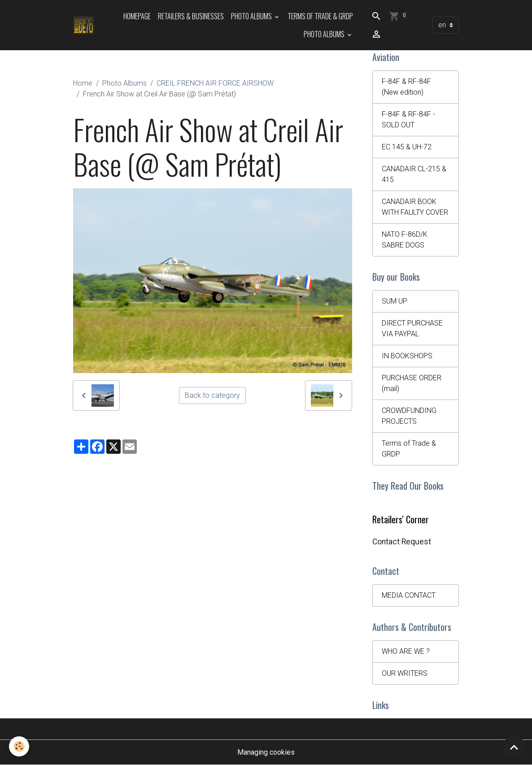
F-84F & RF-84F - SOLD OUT (408, 120)
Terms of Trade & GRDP (320, 16)
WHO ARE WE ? (406, 651)
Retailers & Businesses (191, 16)
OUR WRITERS (405, 673)
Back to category (212, 395)
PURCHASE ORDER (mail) (412, 383)
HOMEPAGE (137, 16)
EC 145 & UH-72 (407, 147)
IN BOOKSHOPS (407, 356)
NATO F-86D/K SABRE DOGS (405, 240)
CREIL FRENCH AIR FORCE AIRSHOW (215, 83)
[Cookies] (19, 746)
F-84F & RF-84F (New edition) (406, 87)
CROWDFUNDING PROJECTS (409, 416)
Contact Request (402, 542)
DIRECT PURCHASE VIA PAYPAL (412, 328)
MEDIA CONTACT (409, 595)
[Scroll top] (514, 747)
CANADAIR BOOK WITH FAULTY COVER (415, 207)
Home (83, 83)
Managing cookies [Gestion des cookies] (266, 752)
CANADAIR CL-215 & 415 (414, 174)
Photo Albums (252, 16)
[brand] (84, 25)
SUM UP (395, 301)
